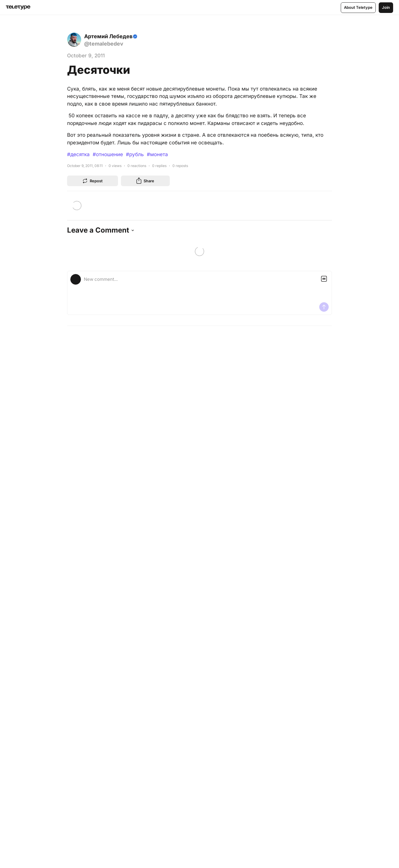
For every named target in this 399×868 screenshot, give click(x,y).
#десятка (78, 154)
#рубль (135, 154)
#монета (157, 154)
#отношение (108, 154)
